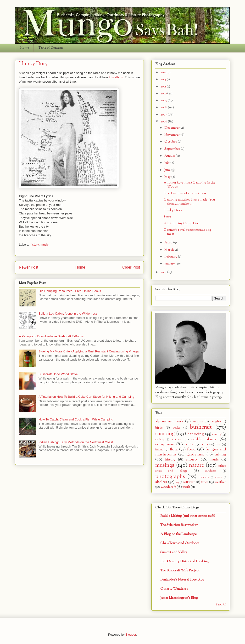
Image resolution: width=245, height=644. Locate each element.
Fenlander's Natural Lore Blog (182, 580)
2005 (164, 272)
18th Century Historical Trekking (184, 561)
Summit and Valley (174, 552)
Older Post (131, 267)
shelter (161, 482)
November (172, 135)
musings (165, 465)
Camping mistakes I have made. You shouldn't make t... (189, 202)
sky (177, 482)
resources (204, 477)
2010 (164, 94)
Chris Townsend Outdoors (180, 543)
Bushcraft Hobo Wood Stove (58, 374)
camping (165, 434)
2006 (164, 122)
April (169, 243)
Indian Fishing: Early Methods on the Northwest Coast (76, 442)
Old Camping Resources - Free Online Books (70, 291)
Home (25, 48)
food (191, 449)
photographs (170, 477)
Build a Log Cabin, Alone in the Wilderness (68, 313)
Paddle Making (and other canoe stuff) (188, 516)
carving (217, 434)
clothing (160, 440)
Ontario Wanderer (174, 589)
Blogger (131, 635)
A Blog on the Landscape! (179, 534)
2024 (164, 72)
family (189, 445)
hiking (220, 454)
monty (192, 459)
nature (196, 465)
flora (174, 449)
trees (205, 482)
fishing (159, 450)
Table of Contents (51, 48)
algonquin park (169, 421)
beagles (216, 422)
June (168, 170)
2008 (164, 107)
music (45, 244)
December (172, 128)
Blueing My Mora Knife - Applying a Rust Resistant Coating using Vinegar (89, 351)
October (171, 142)
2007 (164, 115)
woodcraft (168, 487)
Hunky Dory (173, 210)
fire (218, 445)
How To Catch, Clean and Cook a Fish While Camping (76, 419)
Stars (167, 217)
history (34, 244)
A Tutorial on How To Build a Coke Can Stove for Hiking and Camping (86, 397)
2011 (164, 87)
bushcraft (201, 427)
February (171, 257)
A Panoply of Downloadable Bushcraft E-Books (51, 336)
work (186, 487)
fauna (204, 445)
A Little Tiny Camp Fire (181, 223)
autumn (198, 422)
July (167, 163)
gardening (196, 454)
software (189, 482)
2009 (164, 101)
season (218, 477)
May (168, 177)
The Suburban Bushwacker (179, 525)
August (170, 156)
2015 (164, 79)
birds (159, 428)
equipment (165, 444)
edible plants (204, 439)
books (176, 428)
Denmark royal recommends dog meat (187, 232)
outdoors (211, 471)
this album (116, 77)
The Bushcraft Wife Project (180, 571)
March (169, 250)
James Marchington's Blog (179, 598)
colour (177, 440)
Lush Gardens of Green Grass (185, 193)
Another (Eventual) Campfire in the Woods (189, 185)
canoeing (196, 434)
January (170, 264)
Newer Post (29, 267)
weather (220, 482)
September (173, 149)
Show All (221, 605)
